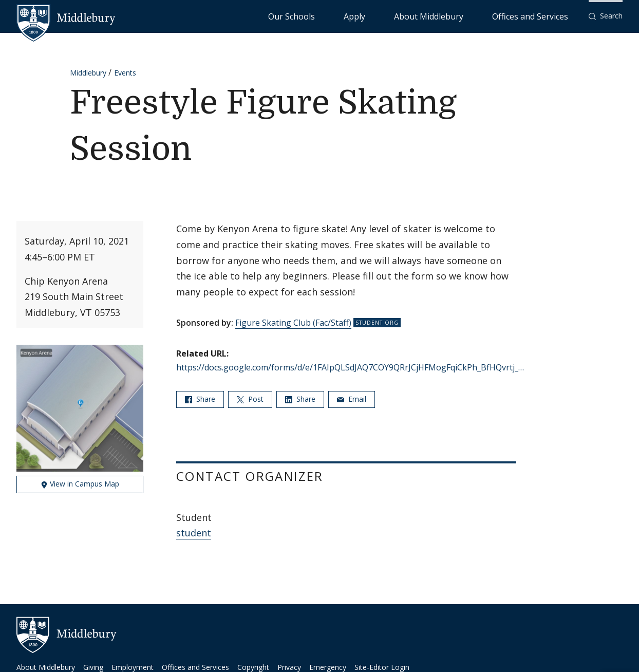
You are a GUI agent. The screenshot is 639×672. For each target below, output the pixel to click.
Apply (416, 16)
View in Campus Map (80, 484)
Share (200, 399)
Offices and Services (543, 16)
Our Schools (375, 16)
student (194, 533)
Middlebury (88, 73)
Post (250, 399)
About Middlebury (467, 16)
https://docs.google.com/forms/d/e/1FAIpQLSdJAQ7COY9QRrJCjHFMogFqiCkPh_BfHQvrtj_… (350, 367)
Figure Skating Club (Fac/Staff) (293, 323)
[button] (606, 16)
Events (125, 73)
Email (352, 399)
